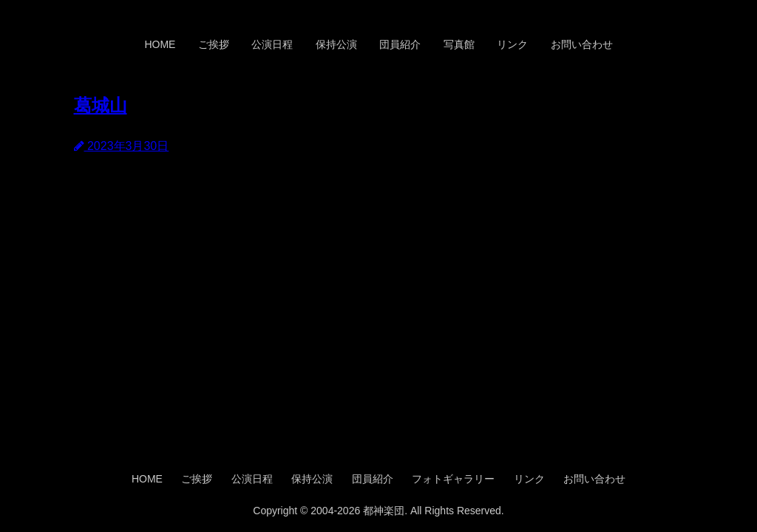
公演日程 (272, 44)
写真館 (459, 44)
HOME (160, 44)
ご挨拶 (214, 44)
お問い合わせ (582, 44)
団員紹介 (400, 44)
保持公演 (336, 44)
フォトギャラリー (453, 479)
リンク (512, 44)
